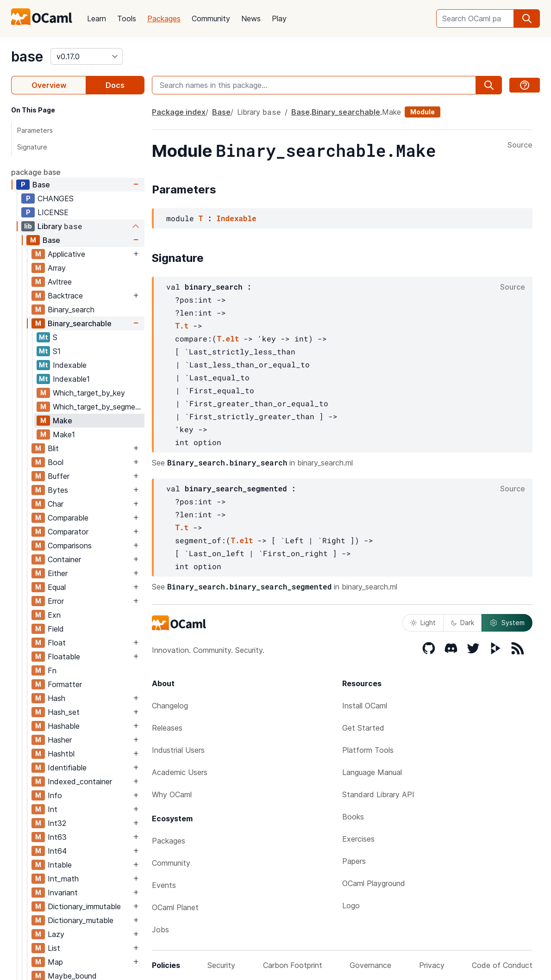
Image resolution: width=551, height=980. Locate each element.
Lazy (56, 934)
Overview (49, 85)
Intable (60, 865)
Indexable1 (71, 379)
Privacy (432, 965)
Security (221, 965)
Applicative (66, 254)
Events (164, 885)
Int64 (57, 851)
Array (57, 268)
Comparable (68, 518)
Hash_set (64, 712)
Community (211, 19)
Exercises (358, 839)
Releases (167, 728)
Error (56, 601)
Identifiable (67, 768)
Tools (127, 19)
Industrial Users (178, 750)
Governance (370, 965)
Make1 (64, 434)
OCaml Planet (175, 907)
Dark (463, 623)
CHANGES (56, 198)
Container (64, 559)
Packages (164, 19)
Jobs (160, 930)
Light (423, 623)
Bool (56, 462)
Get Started (363, 728)
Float (57, 643)
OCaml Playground (374, 883)
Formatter (65, 684)
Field (56, 629)
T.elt (228, 338)
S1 (57, 351)
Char (56, 504)
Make (63, 421)
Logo (351, 906)
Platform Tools (368, 750)
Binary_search (71, 310)
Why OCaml (172, 794)
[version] (87, 56)
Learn (97, 19)
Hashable (64, 726)
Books (353, 817)
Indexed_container (80, 782)
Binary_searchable (80, 323)
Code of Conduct (502, 965)
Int (53, 809)
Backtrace (65, 296)
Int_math (63, 879)
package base (36, 172)
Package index (179, 112)
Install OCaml (365, 706)
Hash (56, 698)
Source (520, 145)
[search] (527, 19)
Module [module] (423, 112)
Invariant (63, 893)
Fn (52, 670)
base (27, 56)
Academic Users (180, 772)
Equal (57, 587)
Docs (115, 85)
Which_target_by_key (89, 393)
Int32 (57, 823)
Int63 (57, 837)
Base (41, 185)
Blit (53, 448)
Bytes (58, 490)
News (251, 19)
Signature (32, 147)
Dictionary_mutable (81, 920)
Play (279, 19)
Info (55, 795)
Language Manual (372, 772)
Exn (54, 615)
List (54, 948)
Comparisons (70, 546)
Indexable (70, 365)
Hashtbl (61, 754)
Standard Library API (378, 794)
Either (58, 573)
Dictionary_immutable (84, 906)
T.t (182, 326)
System (507, 623)
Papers (354, 861)
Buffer (59, 476)
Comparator (68, 532)
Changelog (170, 706)
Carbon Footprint (293, 965)
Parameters (35, 130)
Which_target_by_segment (98, 407)
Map (55, 962)
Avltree (60, 282)
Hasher (60, 740)
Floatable (64, 657)
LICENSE (53, 212)
